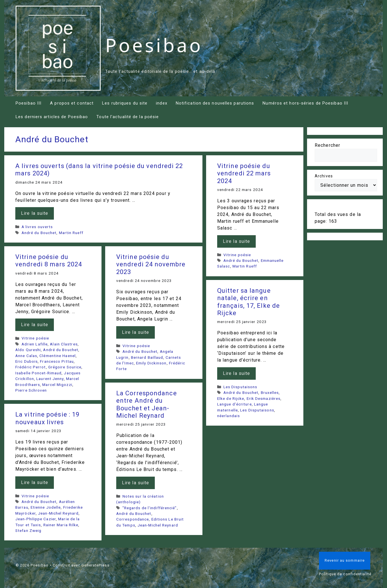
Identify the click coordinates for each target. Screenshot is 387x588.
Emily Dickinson (151, 363)
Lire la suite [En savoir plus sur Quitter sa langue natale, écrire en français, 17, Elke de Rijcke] (236, 373)
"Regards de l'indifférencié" (150, 508)
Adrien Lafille (35, 344)
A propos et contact (72, 103)
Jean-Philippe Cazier (36, 519)
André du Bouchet (39, 233)
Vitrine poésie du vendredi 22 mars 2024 (244, 173)
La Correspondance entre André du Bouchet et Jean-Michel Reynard (147, 404)
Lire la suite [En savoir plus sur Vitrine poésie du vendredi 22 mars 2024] (236, 241)
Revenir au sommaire (345, 560)
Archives (324, 176)
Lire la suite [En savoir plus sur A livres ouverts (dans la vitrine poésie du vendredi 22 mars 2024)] (35, 213)
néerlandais (229, 416)
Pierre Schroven (31, 390)
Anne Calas (26, 356)
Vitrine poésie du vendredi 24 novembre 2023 (151, 264)
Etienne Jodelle (46, 507)
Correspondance (133, 519)
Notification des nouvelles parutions (215, 103)
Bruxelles (270, 392)
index (162, 103)
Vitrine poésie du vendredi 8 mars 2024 (49, 261)
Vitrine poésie (237, 255)
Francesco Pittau (57, 361)
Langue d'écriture (234, 404)
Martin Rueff (71, 233)
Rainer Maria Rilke (61, 525)
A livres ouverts (37, 227)
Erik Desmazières (264, 398)
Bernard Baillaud (147, 357)
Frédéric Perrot (31, 367)
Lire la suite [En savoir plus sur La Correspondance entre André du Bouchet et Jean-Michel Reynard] (136, 483)
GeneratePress (95, 565)
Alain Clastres (64, 344)
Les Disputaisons (240, 387)
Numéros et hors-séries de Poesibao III (305, 103)
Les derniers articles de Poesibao (52, 117)
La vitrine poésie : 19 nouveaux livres (47, 418)
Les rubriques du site (125, 103)
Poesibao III (28, 103)
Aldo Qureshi (28, 350)
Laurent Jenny (50, 379)
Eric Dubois (27, 361)
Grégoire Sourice (65, 367)
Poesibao (154, 45)
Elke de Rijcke (231, 398)
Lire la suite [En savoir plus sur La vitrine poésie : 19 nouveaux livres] (35, 482)
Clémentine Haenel (58, 356)
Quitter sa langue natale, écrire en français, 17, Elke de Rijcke (249, 302)
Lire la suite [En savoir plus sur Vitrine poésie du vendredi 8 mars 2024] (35, 325)
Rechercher (327, 145)
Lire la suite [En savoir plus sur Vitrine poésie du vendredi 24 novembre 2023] (136, 332)
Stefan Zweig (28, 530)
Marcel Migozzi (57, 385)
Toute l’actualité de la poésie (128, 117)
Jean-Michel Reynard (158, 525)
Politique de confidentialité (345, 574)
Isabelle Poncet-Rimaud (38, 373)
